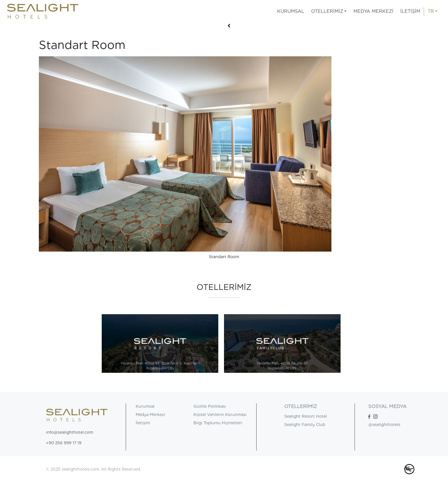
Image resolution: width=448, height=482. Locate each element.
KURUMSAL (291, 11)
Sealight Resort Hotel (306, 416)
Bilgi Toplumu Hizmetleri (218, 423)
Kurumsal (145, 406)
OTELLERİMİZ (327, 11)
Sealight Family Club (305, 425)
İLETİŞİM (410, 11)
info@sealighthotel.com (70, 432)
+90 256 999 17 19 (64, 443)
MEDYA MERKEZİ (373, 11)
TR (431, 11)
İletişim (143, 423)
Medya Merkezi (150, 415)
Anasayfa (48, 30)
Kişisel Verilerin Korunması (220, 415)
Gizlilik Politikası (210, 406)
